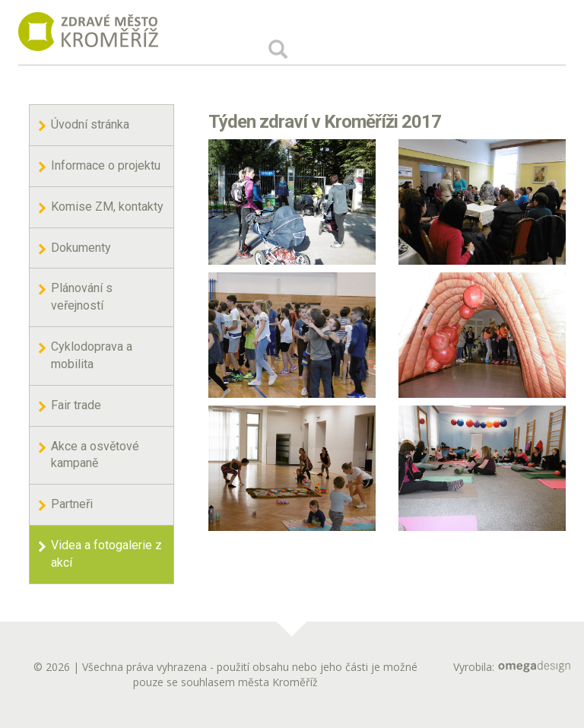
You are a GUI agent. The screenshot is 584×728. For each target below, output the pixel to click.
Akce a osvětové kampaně (95, 455)
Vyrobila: (512, 667)
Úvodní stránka (90, 124)
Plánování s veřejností (82, 297)
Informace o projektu (106, 165)
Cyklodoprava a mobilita (92, 355)
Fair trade (76, 405)
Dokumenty (81, 248)
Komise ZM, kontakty (107, 207)
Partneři (72, 504)
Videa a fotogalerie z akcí (106, 554)
